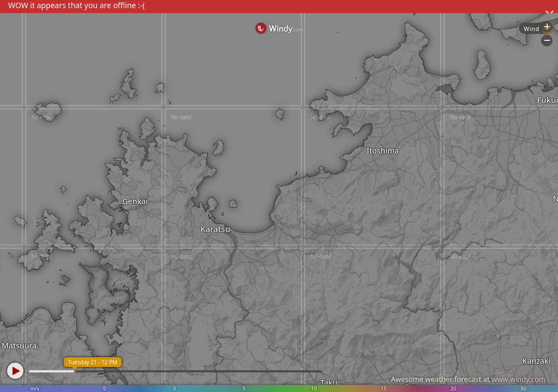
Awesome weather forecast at (468, 379)
